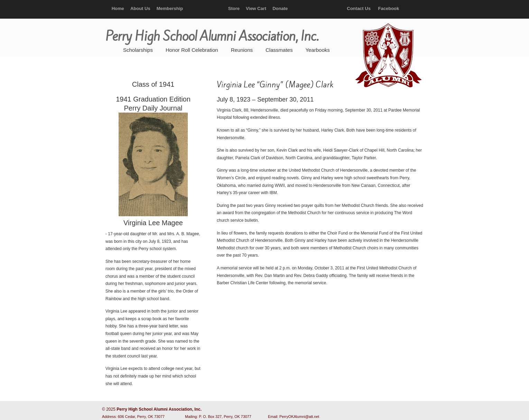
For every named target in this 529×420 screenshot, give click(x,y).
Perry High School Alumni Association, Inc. (388, 55)
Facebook (389, 8)
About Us (140, 8)
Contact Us (359, 8)
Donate (280, 8)
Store (234, 8)
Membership (170, 8)
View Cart (256, 8)
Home (118, 8)
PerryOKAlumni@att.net (299, 417)
